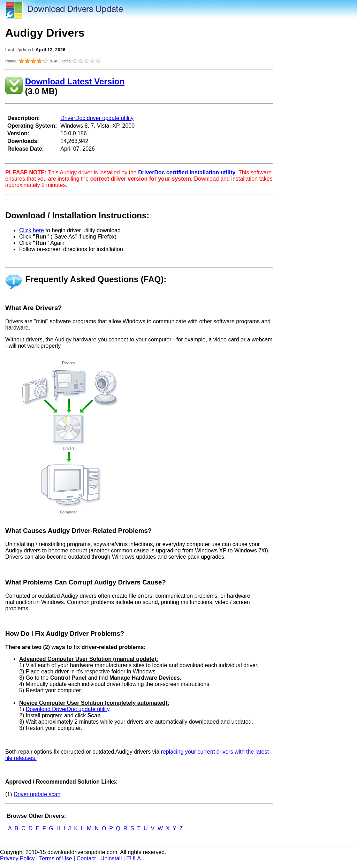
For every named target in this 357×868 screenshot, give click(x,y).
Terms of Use (55, 858)
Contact (86, 858)
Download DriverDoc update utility (68, 709)
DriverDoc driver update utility (97, 118)
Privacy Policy (17, 858)
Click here (32, 230)
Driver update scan (37, 794)
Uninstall (111, 858)
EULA (134, 858)
